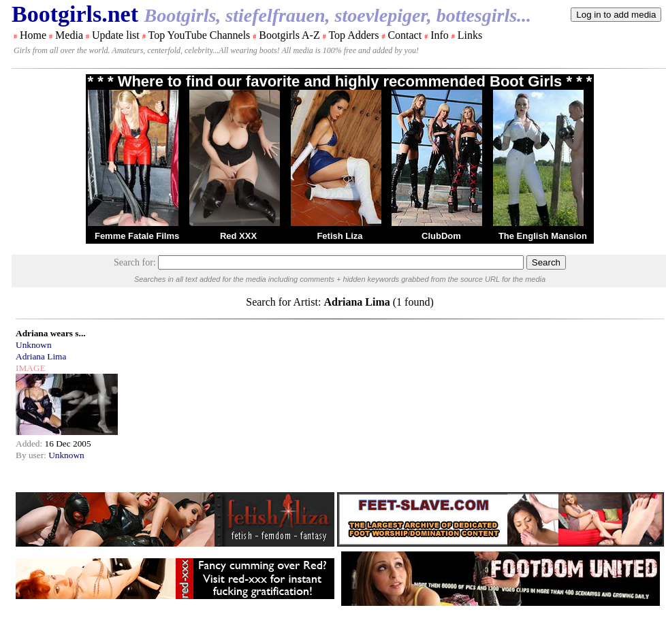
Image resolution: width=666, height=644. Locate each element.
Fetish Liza (339, 236)
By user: (32, 455)
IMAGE (31, 368)
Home (33, 35)
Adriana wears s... (51, 333)
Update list (116, 35)
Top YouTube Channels (199, 35)
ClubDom (441, 236)
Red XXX (238, 236)
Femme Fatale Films (137, 236)
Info (440, 35)
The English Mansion (543, 236)
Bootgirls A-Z (289, 35)
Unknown (34, 345)
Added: (30, 444)
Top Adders (353, 35)
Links (470, 35)
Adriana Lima (41, 356)
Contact (405, 35)
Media (69, 35)
